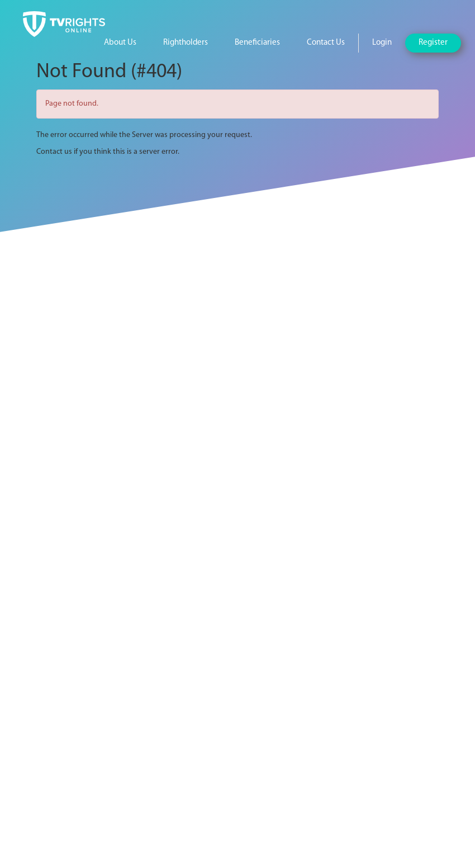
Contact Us (326, 43)
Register (433, 43)
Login (382, 43)
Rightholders (186, 43)
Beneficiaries (257, 43)
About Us (120, 43)
